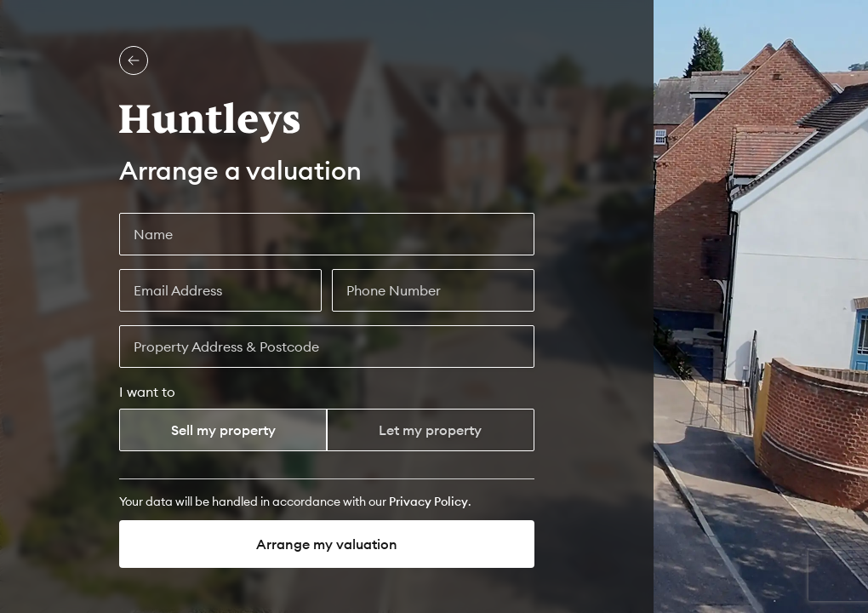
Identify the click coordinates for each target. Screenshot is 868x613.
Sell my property (223, 430)
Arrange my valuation (327, 544)
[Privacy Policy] (428, 501)
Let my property (430, 430)
